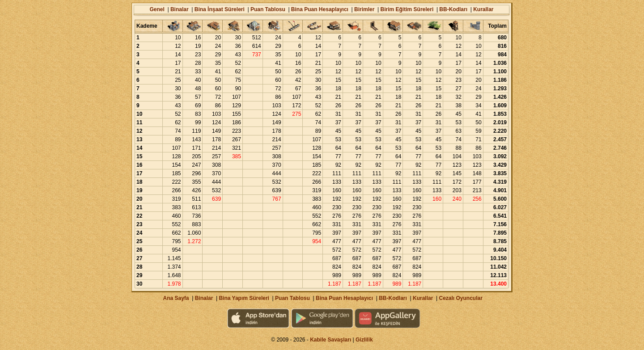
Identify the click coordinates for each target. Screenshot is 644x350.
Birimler (364, 9)
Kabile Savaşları (330, 340)
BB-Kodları (453, 9)
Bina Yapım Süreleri (244, 298)
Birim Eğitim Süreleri (407, 9)
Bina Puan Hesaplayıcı (320, 9)
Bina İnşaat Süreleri (220, 9)
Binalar (180, 9)
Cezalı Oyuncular (460, 298)
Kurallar (483, 9)
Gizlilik (364, 340)
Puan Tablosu (268, 9)
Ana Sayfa (176, 298)
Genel (157, 9)
